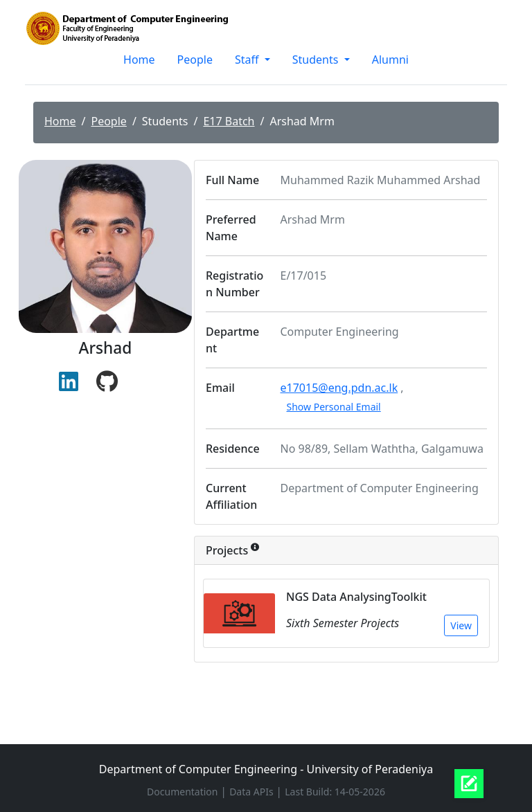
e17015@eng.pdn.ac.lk (339, 388)
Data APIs (252, 792)
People (195, 60)
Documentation (184, 792)
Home (139, 60)
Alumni (390, 60)
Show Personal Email (334, 407)
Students (317, 60)
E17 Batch (229, 121)
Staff (248, 60)
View (461, 625)
